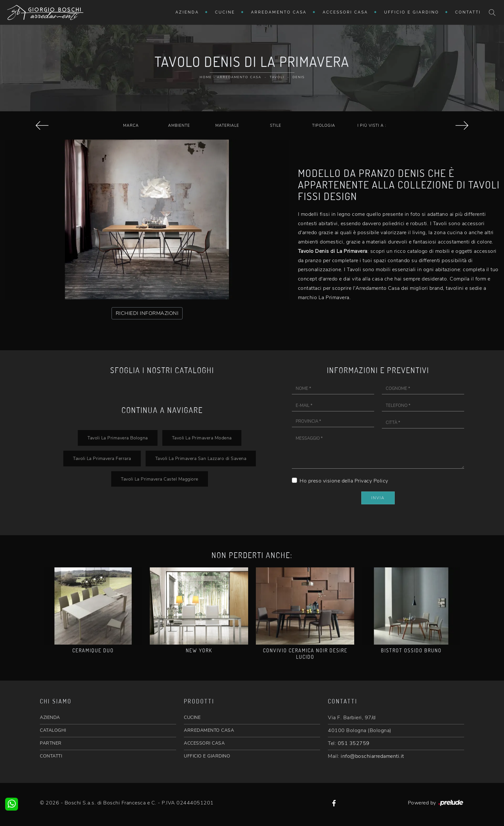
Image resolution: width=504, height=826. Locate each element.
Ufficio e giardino (412, 12)
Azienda (187, 12)
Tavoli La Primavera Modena (202, 438)
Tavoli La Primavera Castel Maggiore (160, 479)
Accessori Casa (345, 12)
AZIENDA (50, 717)
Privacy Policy (371, 481)
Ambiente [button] (179, 125)
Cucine (225, 12)
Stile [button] (276, 125)
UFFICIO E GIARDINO (207, 756)
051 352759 (354, 743)
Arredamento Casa (279, 12)
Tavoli (277, 77)
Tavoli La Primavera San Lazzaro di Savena (201, 458)
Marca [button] (131, 125)
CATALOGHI (53, 730)
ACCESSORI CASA (204, 743)
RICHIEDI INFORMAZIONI (147, 313)
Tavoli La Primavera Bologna (118, 438)
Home (206, 77)
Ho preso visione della (344, 481)
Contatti (468, 12)
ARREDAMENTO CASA (209, 730)
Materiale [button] (227, 125)
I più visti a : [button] (372, 125)
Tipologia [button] (324, 125)
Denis (299, 77)
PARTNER (51, 743)
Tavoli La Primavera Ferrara (102, 458)
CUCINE (192, 717)
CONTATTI (51, 756)
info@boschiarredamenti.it (372, 756)
